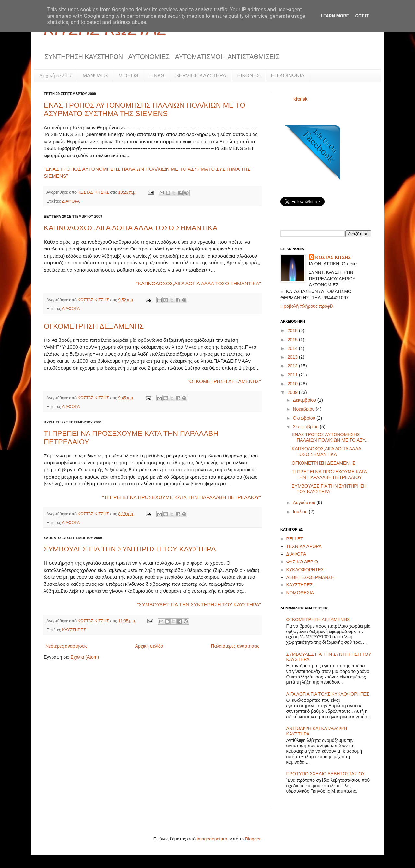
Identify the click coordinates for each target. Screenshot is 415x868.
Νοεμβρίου (304, 409)
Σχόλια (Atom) (85, 657)
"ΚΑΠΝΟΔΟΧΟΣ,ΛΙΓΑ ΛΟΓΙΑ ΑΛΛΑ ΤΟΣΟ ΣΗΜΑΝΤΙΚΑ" (199, 283)
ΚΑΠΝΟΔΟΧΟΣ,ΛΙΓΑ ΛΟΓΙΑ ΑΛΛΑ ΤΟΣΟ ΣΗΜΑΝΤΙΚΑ (130, 228)
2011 (293, 375)
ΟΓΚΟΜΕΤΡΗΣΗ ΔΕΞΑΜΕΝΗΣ (94, 326)
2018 (293, 330)
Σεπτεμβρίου (306, 427)
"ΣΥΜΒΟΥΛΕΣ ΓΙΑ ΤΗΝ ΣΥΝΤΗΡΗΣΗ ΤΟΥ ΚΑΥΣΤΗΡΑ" (199, 604)
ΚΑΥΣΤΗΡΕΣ (74, 630)
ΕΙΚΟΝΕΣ (248, 76)
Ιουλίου (301, 512)
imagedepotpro (212, 839)
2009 (293, 392)
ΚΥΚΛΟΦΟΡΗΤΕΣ (305, 570)
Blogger (253, 839)
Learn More (335, 16)
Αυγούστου (305, 503)
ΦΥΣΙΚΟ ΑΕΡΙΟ (302, 562)
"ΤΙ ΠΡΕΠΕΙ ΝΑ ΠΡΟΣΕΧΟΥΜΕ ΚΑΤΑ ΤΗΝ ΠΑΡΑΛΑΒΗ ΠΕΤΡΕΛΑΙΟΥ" (182, 497)
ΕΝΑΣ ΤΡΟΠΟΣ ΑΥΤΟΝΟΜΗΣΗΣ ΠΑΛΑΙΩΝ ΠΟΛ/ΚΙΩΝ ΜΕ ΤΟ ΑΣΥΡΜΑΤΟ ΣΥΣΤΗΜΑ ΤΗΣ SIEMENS (145, 109)
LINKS (157, 76)
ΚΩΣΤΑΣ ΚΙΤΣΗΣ (94, 192)
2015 (293, 340)
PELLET (295, 539)
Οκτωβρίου (305, 418)
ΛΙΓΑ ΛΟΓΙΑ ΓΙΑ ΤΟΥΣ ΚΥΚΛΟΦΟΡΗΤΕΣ (328, 694)
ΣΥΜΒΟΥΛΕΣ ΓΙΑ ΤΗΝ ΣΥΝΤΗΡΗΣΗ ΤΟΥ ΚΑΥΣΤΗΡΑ (130, 549)
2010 (293, 384)
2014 (293, 348)
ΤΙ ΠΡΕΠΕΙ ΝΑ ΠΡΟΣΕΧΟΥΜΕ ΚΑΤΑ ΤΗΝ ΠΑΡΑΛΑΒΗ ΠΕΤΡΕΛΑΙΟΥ (329, 475)
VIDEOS (128, 76)
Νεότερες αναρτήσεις (66, 646)
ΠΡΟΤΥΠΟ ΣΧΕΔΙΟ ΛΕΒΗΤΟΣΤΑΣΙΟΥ (326, 774)
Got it (362, 16)
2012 (293, 366)
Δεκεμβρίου (305, 400)
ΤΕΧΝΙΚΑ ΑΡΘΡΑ (304, 546)
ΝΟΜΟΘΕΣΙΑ (300, 593)
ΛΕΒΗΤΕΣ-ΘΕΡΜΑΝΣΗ (310, 577)
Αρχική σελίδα (55, 76)
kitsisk (301, 99)
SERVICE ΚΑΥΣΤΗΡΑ (201, 76)
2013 (293, 357)
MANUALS (95, 76)
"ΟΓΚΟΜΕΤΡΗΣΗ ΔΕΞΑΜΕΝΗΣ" (224, 381)
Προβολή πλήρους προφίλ (307, 306)
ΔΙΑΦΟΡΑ (71, 201)
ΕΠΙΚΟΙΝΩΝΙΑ (288, 76)
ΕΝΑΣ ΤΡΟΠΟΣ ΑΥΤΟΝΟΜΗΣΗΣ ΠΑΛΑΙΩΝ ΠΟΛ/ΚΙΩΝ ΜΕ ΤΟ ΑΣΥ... (330, 437)
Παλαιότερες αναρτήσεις (235, 646)
